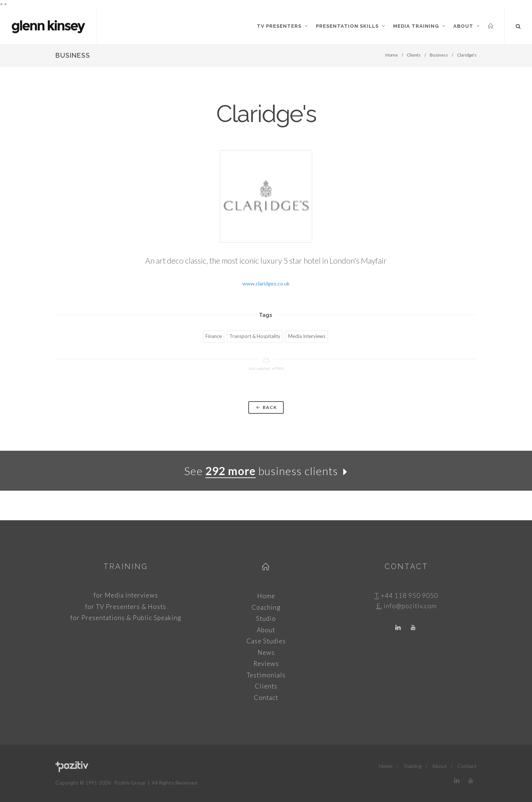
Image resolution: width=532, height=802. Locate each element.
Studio (266, 618)
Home (392, 55)
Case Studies (266, 641)
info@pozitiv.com (410, 606)
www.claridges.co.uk (266, 283)
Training (126, 566)
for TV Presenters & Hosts (126, 607)
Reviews (266, 664)
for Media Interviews (126, 595)
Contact (266, 698)
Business (439, 55)
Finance (214, 336)
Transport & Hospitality (255, 336)
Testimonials (266, 675)
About (266, 630)
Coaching (266, 607)
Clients (414, 55)
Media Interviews (307, 336)
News (266, 652)
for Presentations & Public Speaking (126, 618)
